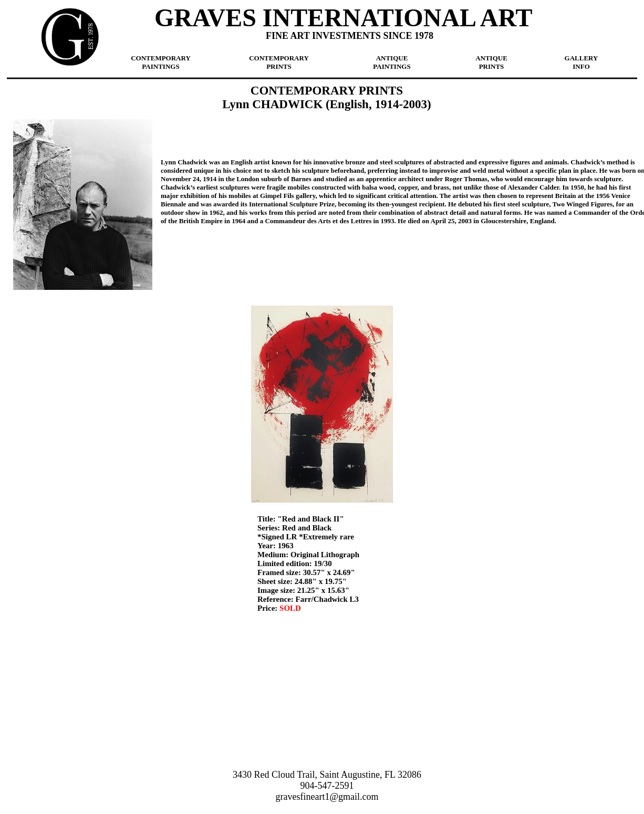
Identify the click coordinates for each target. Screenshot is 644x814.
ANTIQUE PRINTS (491, 62)
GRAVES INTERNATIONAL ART (343, 18)
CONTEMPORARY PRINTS (279, 62)
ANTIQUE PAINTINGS (392, 62)
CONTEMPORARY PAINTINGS (161, 62)
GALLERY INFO (581, 62)
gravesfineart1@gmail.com (327, 797)
